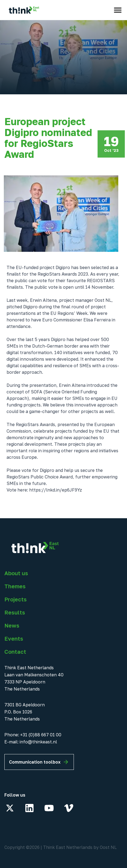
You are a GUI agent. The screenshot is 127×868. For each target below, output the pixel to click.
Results (15, 612)
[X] (10, 808)
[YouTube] (49, 808)
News (12, 625)
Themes (15, 586)
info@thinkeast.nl (38, 742)
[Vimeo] (69, 808)
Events (14, 638)
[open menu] (118, 10)
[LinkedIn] (29, 808)
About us (16, 573)
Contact (15, 652)
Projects (16, 599)
